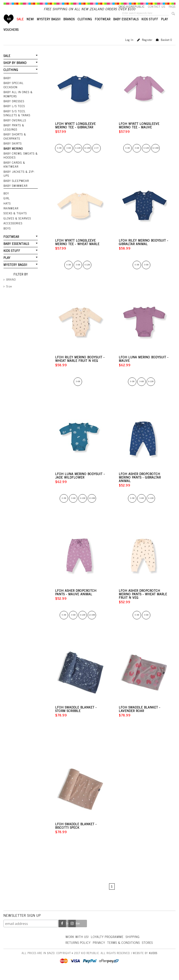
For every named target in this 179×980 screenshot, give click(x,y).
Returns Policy (78, 950)
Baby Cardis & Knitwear (14, 167)
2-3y (97, 156)
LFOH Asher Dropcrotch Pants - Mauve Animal (76, 600)
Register (147, 48)
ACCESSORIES (12, 225)
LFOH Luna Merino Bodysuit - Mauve (144, 367)
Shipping (134, 944)
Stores (149, 950)
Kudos (153, 961)
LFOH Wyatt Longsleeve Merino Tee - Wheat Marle (77, 250)
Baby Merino (13, 151)
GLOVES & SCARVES (17, 220)
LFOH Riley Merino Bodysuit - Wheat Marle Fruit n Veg (80, 367)
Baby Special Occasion (21, 91)
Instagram (72, 931)
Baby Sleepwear (16, 183)
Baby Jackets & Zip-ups (19, 176)
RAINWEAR (11, 210)
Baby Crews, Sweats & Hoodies (20, 158)
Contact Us (157, 7)
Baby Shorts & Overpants (15, 139)
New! (30, 27)
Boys (7, 230)
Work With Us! (78, 944)
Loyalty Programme (108, 944)
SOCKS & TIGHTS (15, 215)
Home (9, 27)
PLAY (165, 27)
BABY (7, 86)
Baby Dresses (14, 104)
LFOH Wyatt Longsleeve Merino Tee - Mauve (139, 133)
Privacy (100, 950)
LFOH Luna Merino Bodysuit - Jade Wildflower (80, 483)
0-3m (59, 156)
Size (9, 287)
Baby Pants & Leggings (14, 130)
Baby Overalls (15, 123)
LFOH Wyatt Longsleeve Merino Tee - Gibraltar (76, 133)
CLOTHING (85, 27)
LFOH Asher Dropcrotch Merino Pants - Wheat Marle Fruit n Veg (143, 602)
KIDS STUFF (150, 27)
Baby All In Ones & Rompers (18, 97)
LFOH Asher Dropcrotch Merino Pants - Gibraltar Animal (140, 485)
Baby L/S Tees (14, 109)
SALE (20, 27)
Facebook (62, 931)
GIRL (7, 200)
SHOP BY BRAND (15, 70)
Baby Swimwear (15, 188)
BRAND (11, 280)
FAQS (172, 7)
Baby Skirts (13, 146)
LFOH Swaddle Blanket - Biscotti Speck (76, 833)
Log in (129, 48)
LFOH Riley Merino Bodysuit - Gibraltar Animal (144, 250)
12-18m (87, 156)
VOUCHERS (11, 37)
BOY (6, 195)
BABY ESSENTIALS (126, 27)
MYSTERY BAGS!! (49, 27)
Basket (166, 48)
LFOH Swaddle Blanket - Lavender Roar (140, 717)
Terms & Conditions (125, 950)
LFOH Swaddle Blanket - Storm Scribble (76, 717)
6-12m (78, 156)
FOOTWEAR (103, 27)
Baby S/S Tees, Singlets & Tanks (17, 116)
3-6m (69, 156)
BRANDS (69, 27)
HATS (7, 205)
